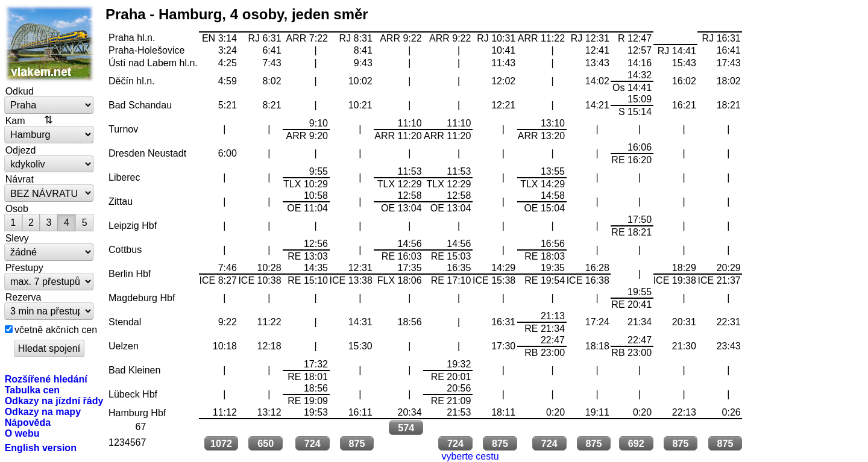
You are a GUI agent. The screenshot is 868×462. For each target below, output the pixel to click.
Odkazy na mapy (43, 411)
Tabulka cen (32, 390)
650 (266, 443)
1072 (221, 443)
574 (406, 428)
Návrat (20, 179)
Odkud (20, 91)
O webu (22, 433)
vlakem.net (49, 43)
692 (636, 443)
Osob (17, 208)
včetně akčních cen (56, 329)
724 (313, 443)
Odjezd (21, 150)
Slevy (17, 238)
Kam (15, 120)
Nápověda (28, 422)
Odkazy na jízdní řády (54, 401)
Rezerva (24, 297)
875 (357, 443)
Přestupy (24, 267)
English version (41, 448)
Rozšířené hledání (46, 379)
